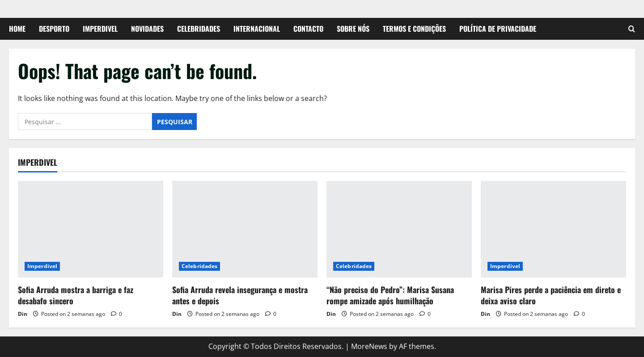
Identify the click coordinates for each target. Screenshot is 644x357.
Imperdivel (100, 29)
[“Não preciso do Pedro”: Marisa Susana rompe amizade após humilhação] (399, 229)
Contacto (308, 29)
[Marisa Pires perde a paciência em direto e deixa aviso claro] (553, 229)
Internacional (257, 29)
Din (23, 314)
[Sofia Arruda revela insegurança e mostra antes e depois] (245, 229)
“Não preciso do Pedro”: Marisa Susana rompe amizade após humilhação (390, 295)
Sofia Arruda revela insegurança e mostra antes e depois (240, 295)
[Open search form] (632, 29)
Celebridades (199, 29)
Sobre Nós (353, 29)
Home (17, 29)
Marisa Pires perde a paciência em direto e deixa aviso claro (551, 295)
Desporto (54, 29)
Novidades (147, 29)
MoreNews (369, 346)
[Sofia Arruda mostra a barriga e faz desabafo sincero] (91, 229)
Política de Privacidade (498, 29)
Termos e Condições (414, 29)
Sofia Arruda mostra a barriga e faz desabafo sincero (76, 295)
